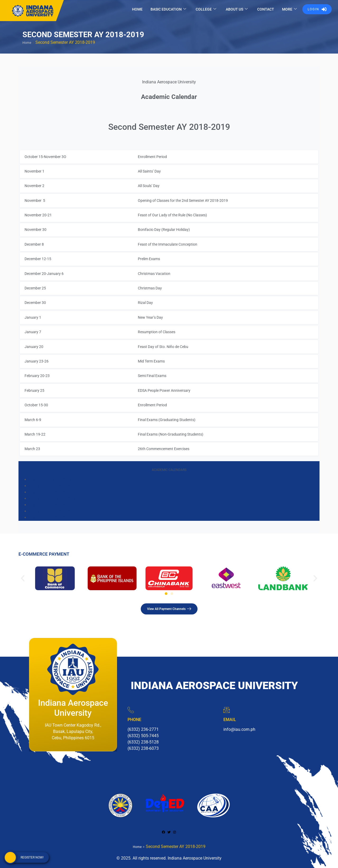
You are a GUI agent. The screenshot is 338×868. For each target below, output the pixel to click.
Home (27, 43)
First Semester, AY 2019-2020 (50, 480)
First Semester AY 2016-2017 (50, 518)
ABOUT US (237, 9)
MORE (289, 9)
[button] (23, 578)
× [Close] (331, 192)
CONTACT (266, 9)
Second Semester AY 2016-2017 (52, 512)
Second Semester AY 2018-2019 (52, 486)
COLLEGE (206, 9)
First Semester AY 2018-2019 (50, 493)
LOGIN (317, 9)
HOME (137, 9)
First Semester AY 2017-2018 (50, 505)
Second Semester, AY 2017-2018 (52, 499)
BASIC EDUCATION (168, 9)
